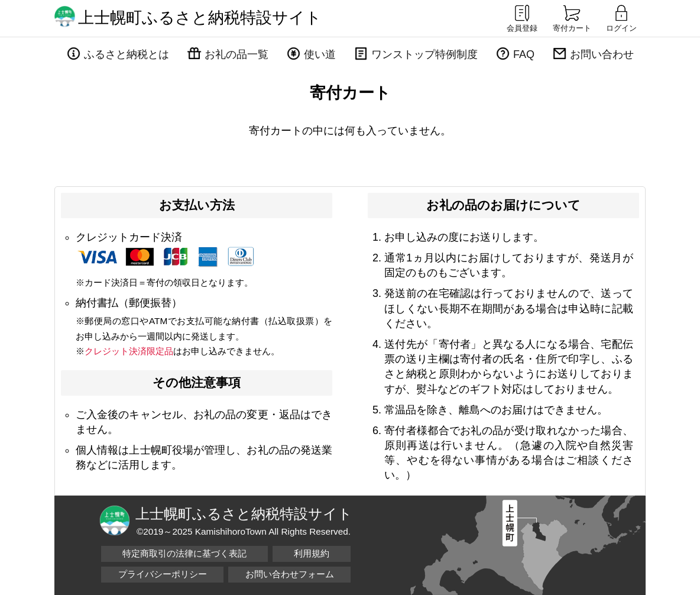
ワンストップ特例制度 (424, 54)
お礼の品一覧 (236, 54)
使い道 (320, 54)
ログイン (621, 18)
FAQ (524, 54)
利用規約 (312, 553)
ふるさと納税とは (127, 54)
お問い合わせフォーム (290, 574)
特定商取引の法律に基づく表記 (184, 553)
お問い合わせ (602, 54)
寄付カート (572, 18)
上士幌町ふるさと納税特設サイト (200, 18)
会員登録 (522, 18)
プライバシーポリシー (163, 574)
